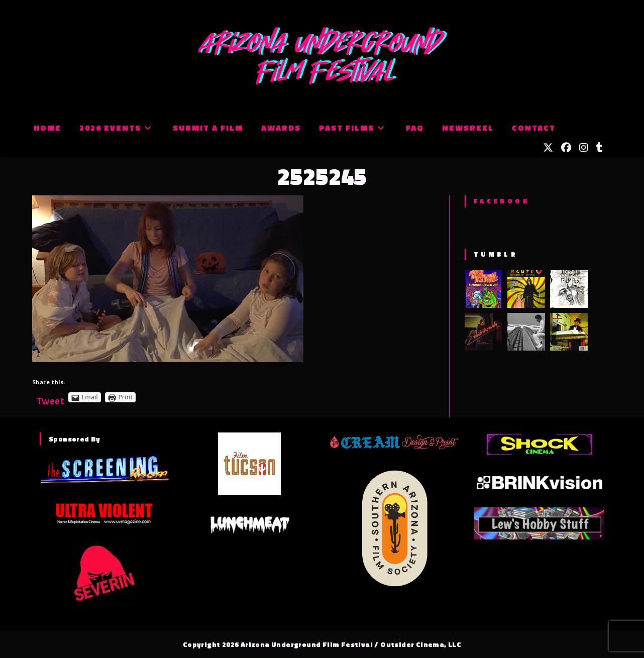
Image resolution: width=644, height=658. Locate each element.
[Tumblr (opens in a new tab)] (600, 148)
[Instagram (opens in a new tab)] (584, 148)
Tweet (50, 397)
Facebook (502, 201)
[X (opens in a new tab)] (548, 148)
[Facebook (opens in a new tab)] (566, 148)
